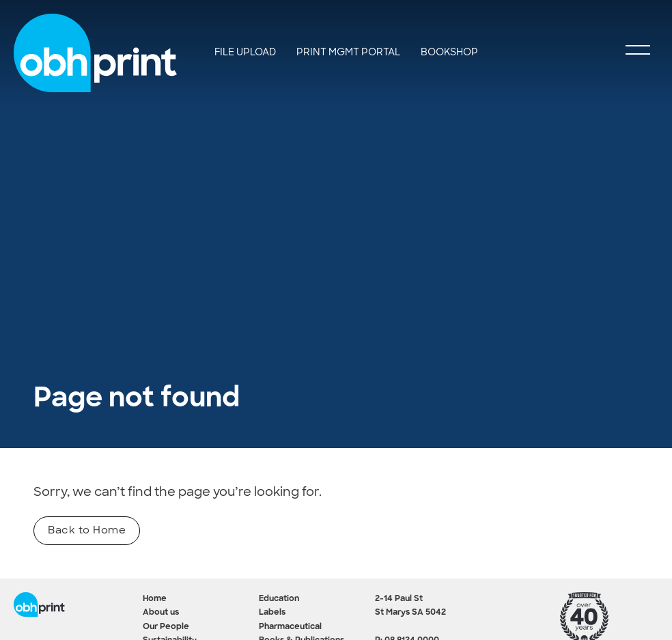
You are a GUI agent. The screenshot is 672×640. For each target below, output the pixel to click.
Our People (166, 627)
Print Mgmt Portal (348, 52)
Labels (272, 613)
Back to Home (87, 530)
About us (161, 613)
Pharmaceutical (290, 627)
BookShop (449, 52)
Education (279, 599)
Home (155, 599)
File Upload (245, 52)
